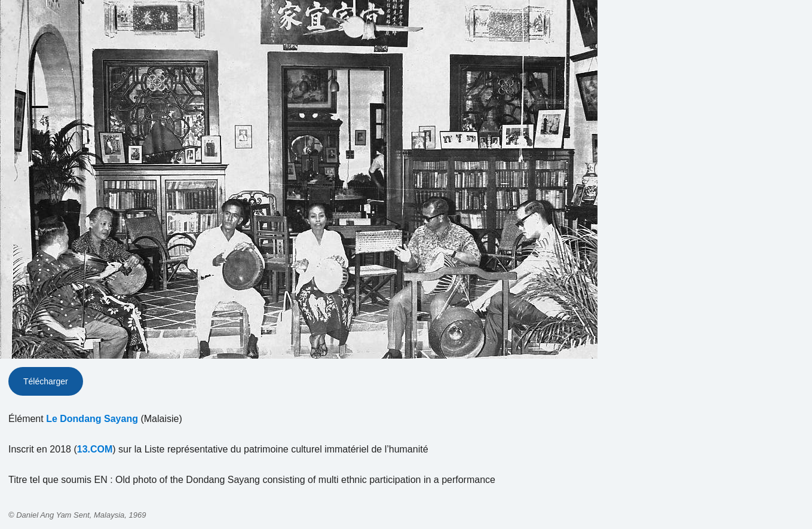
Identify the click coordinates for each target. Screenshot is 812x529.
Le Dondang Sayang (92, 419)
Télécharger (46, 381)
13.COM (95, 449)
